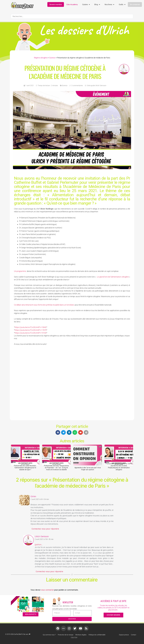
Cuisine (86, 5)
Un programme (20, 271)
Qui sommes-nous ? (49, 635)
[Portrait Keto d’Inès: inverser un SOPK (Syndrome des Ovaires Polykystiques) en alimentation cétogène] (119, 455)
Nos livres (109, 5)
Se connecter (135, 4)
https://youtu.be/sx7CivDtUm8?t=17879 (31, 330)
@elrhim (38, 545)
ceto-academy (72, 4)
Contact (134, 635)
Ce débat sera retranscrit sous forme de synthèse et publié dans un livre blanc (44, 305)
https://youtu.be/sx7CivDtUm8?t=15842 (31, 327)
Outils (122, 5)
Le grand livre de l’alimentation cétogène (113, 277)
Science (52, 58)
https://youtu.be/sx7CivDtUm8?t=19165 (31, 333)
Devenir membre (56, 4)
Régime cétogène (41, 58)
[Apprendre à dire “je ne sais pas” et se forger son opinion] (88, 455)
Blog (97, 5)
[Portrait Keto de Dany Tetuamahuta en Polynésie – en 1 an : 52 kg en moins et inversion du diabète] (56, 455)
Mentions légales (81, 635)
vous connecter (47, 590)
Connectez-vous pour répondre (45, 529)
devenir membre (113, 615)
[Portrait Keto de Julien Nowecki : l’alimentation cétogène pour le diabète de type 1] (25, 455)
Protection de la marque (66, 635)
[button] (58, 432)
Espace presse (124, 635)
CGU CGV (74, 638)
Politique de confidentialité (97, 635)
